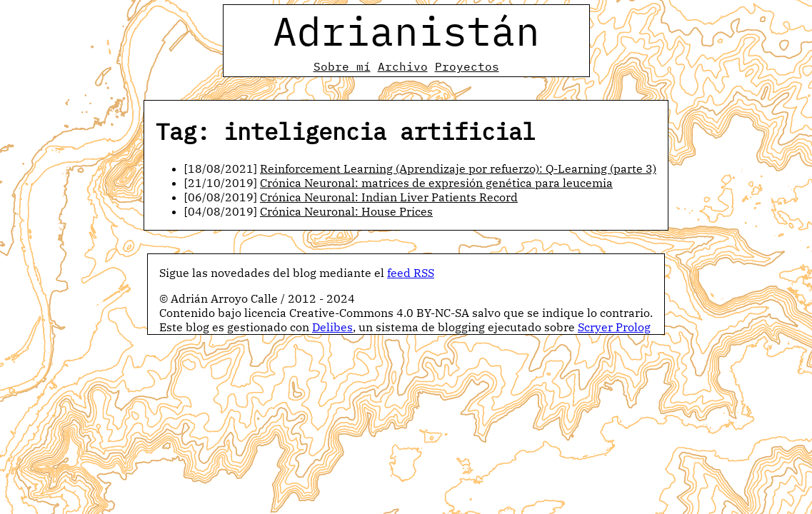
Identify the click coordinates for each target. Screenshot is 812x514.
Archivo (403, 66)
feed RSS (411, 273)
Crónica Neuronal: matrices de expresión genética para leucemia (436, 183)
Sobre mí (342, 66)
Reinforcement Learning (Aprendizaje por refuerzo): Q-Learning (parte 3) (458, 168)
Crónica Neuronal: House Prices (346, 211)
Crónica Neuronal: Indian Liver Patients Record (389, 197)
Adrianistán (406, 31)
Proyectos (467, 66)
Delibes (332, 327)
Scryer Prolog (614, 327)
